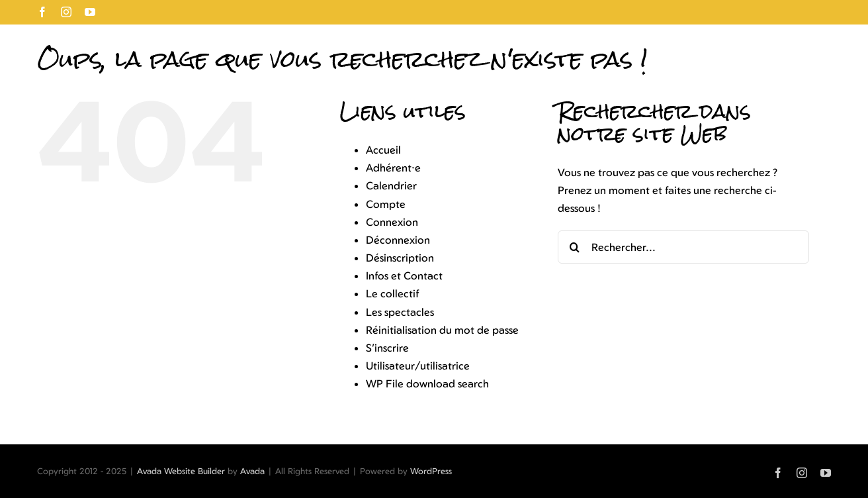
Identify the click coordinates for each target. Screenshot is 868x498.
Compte (386, 204)
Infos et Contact (404, 275)
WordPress (431, 471)
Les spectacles (400, 312)
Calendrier (391, 185)
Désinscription (400, 258)
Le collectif (392, 293)
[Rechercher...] (683, 247)
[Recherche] (574, 247)
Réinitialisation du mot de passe (442, 330)
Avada (252, 471)
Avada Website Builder (181, 471)
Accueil (383, 150)
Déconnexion (398, 240)
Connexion (392, 222)
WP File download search (427, 383)
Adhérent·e (393, 168)
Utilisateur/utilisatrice (418, 366)
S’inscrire (387, 348)
